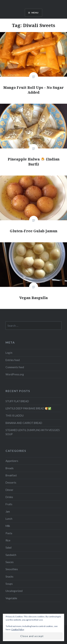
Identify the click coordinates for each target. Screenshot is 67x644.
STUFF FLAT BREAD (17, 401)
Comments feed (15, 367)
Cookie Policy (18, 629)
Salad (8, 548)
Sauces (10, 562)
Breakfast (11, 475)
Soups (9, 584)
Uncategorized (14, 591)
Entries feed (13, 360)
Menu (35, 13)
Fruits (9, 504)
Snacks (9, 577)
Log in (9, 353)
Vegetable (11, 598)
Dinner (9, 490)
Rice (8, 540)
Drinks (9, 497)
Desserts (11, 483)
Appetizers (12, 461)
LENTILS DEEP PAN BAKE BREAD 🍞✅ (28, 408)
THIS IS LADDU (15, 416)
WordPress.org (15, 374)
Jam (8, 512)
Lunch (9, 519)
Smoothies (12, 569)
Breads (10, 468)
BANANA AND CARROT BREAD (24, 423)
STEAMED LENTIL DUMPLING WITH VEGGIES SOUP (33, 432)
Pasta (9, 533)
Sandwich (11, 555)
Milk (8, 526)
